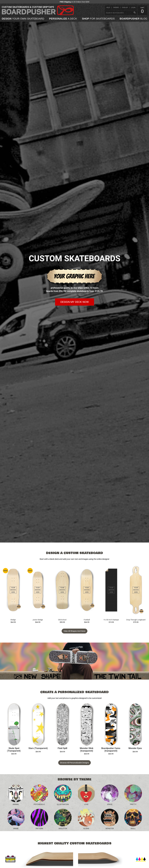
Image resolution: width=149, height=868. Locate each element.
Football (87, 620)
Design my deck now (75, 302)
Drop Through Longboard (136, 620)
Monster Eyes (135, 748)
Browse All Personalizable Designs (75, 763)
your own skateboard (23, 19)
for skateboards (98, 19)
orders (116, 8)
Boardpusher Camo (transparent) (111, 750)
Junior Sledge (38, 620)
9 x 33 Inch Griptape (111, 620)
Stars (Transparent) (38, 748)
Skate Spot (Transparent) (14, 750)
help (108, 8)
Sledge (13, 620)
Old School (62, 620)
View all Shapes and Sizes (74, 631)
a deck (63, 19)
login (133, 8)
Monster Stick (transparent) (87, 750)
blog (133, 19)
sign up (125, 8)
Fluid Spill (62, 748)
